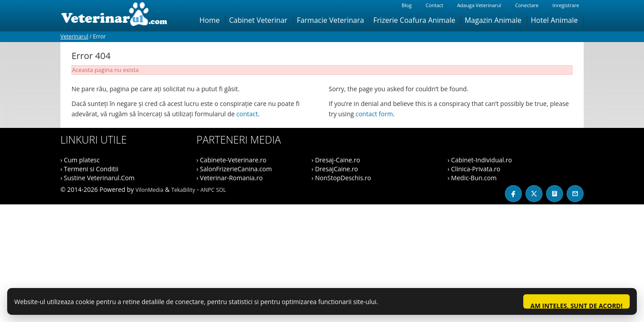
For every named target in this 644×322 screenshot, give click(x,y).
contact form (374, 114)
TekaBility (183, 190)
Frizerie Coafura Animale (414, 20)
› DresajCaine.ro (335, 169)
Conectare (527, 5)
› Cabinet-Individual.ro (480, 160)
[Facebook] (513, 194)
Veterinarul (74, 36)
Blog (407, 5)
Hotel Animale (554, 20)
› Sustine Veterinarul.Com (97, 178)
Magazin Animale (493, 20)
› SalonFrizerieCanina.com (234, 169)
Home (210, 20)
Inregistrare (566, 5)
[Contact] (575, 194)
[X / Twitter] (534, 194)
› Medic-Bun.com (472, 178)
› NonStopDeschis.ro (341, 178)
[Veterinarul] (118, 16)
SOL (221, 190)
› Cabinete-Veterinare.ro (231, 160)
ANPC (207, 190)
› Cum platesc (80, 160)
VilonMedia (149, 190)
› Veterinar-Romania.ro (229, 178)
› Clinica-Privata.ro (474, 169)
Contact (434, 5)
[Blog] (555, 194)
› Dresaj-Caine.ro (336, 160)
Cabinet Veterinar (258, 20)
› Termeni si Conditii (89, 169)
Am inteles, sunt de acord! (576, 305)
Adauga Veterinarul (479, 5)
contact (247, 114)
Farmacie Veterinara (330, 20)
